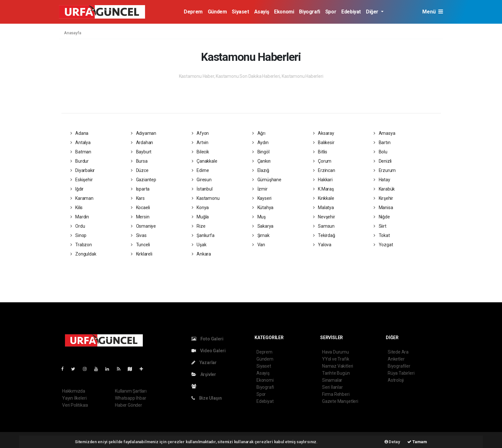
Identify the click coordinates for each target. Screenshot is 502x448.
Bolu (381, 152)
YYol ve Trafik (336, 359)
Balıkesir (324, 143)
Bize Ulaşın (207, 398)
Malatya (324, 208)
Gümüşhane (267, 180)
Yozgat (383, 245)
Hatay (382, 180)
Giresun (202, 180)
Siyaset (240, 12)
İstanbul (202, 189)
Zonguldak (83, 254)
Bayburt (141, 152)
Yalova (322, 245)
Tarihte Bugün (336, 373)
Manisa (383, 208)
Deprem (193, 12)
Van (259, 245)
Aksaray (324, 133)
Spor (331, 12)
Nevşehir (324, 217)
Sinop (79, 235)
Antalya (81, 143)
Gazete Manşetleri (340, 401)
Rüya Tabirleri (401, 373)
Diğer (373, 12)
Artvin (200, 143)
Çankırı (261, 161)
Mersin (140, 217)
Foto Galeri (207, 339)
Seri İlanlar (332, 387)
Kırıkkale (324, 198)
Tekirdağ (324, 235)
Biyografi (309, 12)
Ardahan (142, 143)
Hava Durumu (336, 352)
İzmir (260, 189)
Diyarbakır (83, 170)
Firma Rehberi (336, 394)
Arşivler (204, 374)
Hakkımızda (74, 391)
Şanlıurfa (203, 235)
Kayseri (262, 198)
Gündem (217, 12)
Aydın (260, 143)
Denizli (383, 161)
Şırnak (261, 235)
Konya (200, 208)
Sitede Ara (398, 352)
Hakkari (323, 180)
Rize (199, 226)
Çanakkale (205, 161)
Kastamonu (206, 198)
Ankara (201, 254)
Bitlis (320, 152)
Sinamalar (332, 380)
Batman (81, 152)
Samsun (324, 226)
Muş (259, 217)
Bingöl (261, 152)
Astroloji (396, 380)
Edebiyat (351, 12)
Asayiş (262, 12)
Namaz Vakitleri (338, 366)
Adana (80, 133)
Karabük (384, 189)
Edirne (200, 170)
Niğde (382, 217)
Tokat (382, 235)
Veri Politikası (75, 405)
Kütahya (263, 208)
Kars (138, 198)
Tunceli (140, 245)
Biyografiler (399, 366)
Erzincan (324, 170)
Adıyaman (144, 133)
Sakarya (263, 226)
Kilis (77, 208)
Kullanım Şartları (131, 391)
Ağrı (259, 133)
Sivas (139, 235)
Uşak (199, 245)
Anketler (396, 359)
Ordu (78, 226)
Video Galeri (208, 351)
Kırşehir (383, 198)
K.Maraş (324, 189)
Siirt (380, 226)
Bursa (139, 161)
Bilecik (200, 152)
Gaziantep (144, 180)
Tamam (417, 442)
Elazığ (261, 170)
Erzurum (385, 170)
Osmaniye (143, 226)
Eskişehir (82, 180)
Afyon (200, 133)
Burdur (80, 161)
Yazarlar (204, 362)
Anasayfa (73, 33)
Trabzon (81, 245)
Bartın (382, 143)
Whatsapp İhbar (130, 398)
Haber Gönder (129, 405)
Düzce (140, 170)
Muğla (200, 217)
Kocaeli (140, 208)
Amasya (384, 133)
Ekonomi (284, 12)
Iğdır (77, 189)
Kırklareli (142, 254)
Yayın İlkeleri (74, 398)
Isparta (140, 189)
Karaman (82, 198)
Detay (392, 442)
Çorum (322, 161)
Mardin (80, 217)
